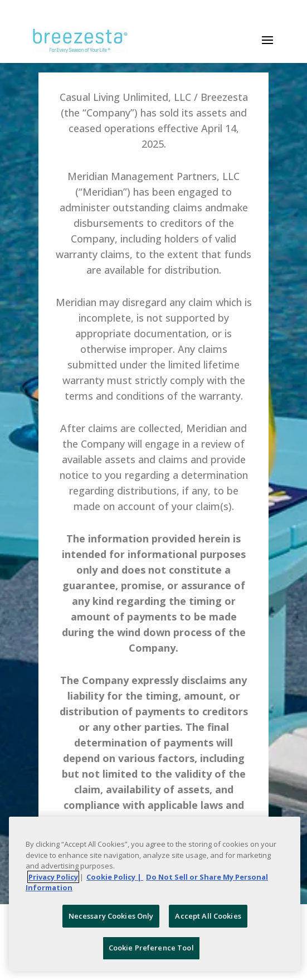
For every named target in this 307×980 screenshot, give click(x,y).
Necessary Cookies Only (111, 916)
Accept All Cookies (208, 916)
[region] (155, 894)
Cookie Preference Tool (151, 948)
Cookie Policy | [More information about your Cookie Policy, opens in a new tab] (115, 877)
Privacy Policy (53, 877)
